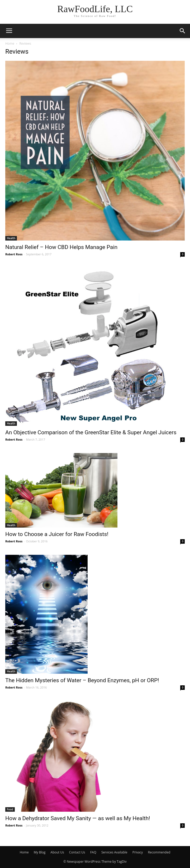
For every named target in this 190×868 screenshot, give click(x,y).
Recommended (159, 852)
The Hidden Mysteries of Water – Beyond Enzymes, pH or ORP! (82, 680)
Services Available (114, 852)
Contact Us (77, 852)
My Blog (40, 852)
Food (10, 809)
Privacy (138, 852)
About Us (57, 852)
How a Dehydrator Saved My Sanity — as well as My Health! (78, 818)
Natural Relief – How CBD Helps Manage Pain (61, 247)
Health (11, 238)
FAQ (93, 852)
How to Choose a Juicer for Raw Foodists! (57, 534)
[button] (183, 31)
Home (10, 43)
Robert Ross (14, 254)
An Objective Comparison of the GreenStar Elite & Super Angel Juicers (91, 432)
